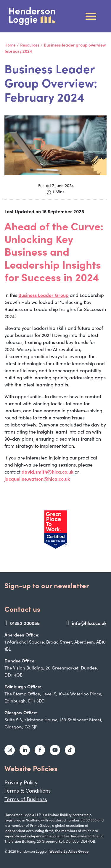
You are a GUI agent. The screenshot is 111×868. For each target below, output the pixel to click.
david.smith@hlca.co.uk (48, 472)
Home (10, 45)
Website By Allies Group (69, 851)
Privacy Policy (21, 782)
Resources (30, 45)
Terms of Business (26, 799)
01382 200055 (22, 623)
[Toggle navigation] (91, 16)
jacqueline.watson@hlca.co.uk (37, 479)
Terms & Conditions (28, 791)
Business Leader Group (44, 295)
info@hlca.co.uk (86, 623)
